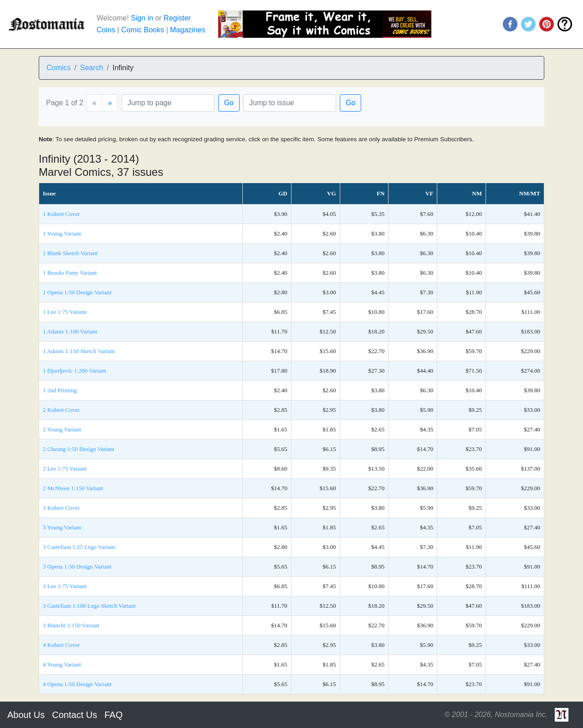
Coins (106, 30)
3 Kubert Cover (61, 508)
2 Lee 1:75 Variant (65, 469)
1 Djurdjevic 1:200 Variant (74, 371)
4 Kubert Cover (61, 645)
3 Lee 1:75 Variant (65, 586)
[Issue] (290, 103)
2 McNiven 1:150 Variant (73, 488)
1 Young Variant (62, 233)
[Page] (168, 103)
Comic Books (143, 30)
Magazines (187, 30)
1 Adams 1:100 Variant (70, 331)
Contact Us (74, 715)
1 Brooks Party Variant (70, 273)
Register (177, 18)
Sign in (142, 18)
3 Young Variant (62, 527)
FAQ (113, 715)
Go (229, 103)
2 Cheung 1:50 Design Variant (79, 449)
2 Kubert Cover (61, 410)
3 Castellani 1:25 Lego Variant (79, 547)
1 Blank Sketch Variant (70, 253)
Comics (59, 68)
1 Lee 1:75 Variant (65, 312)
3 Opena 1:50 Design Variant (77, 567)
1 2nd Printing (60, 390)
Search (92, 68)
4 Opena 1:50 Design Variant (77, 684)
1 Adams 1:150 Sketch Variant (79, 351)
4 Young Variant (62, 664)
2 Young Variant (62, 429)
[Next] (110, 103)
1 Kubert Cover (61, 214)
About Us (26, 715)
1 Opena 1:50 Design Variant (77, 292)
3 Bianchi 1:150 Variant (71, 625)
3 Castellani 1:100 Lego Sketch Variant (89, 606)
